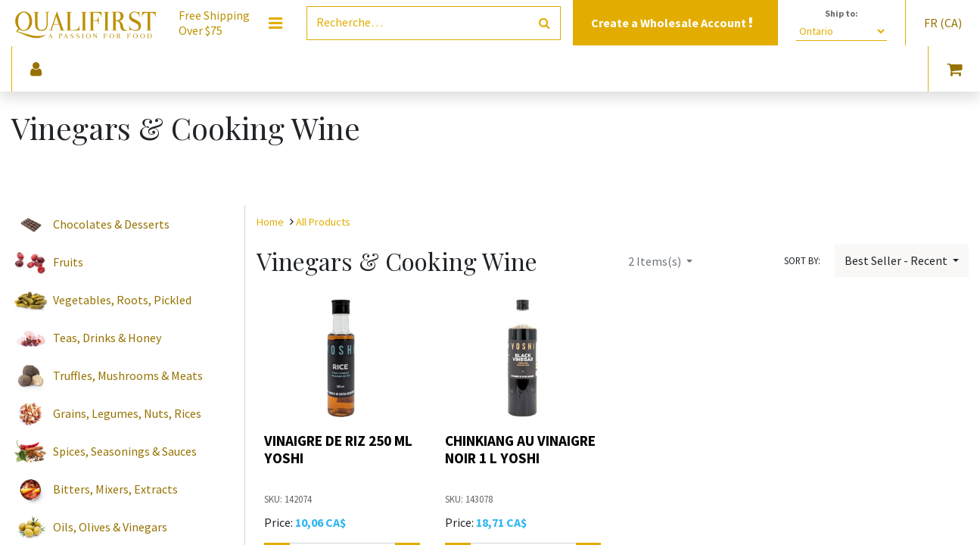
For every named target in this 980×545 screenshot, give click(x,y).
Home (270, 222)
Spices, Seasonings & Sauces (125, 451)
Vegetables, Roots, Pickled (122, 300)
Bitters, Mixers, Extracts (115, 489)
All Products (323, 222)
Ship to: (842, 13)
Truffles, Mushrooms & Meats (128, 375)
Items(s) (656, 261)
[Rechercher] (544, 23)
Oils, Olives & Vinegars (110, 527)
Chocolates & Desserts (111, 224)
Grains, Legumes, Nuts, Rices (127, 413)
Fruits (68, 262)
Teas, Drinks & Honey (107, 338)
